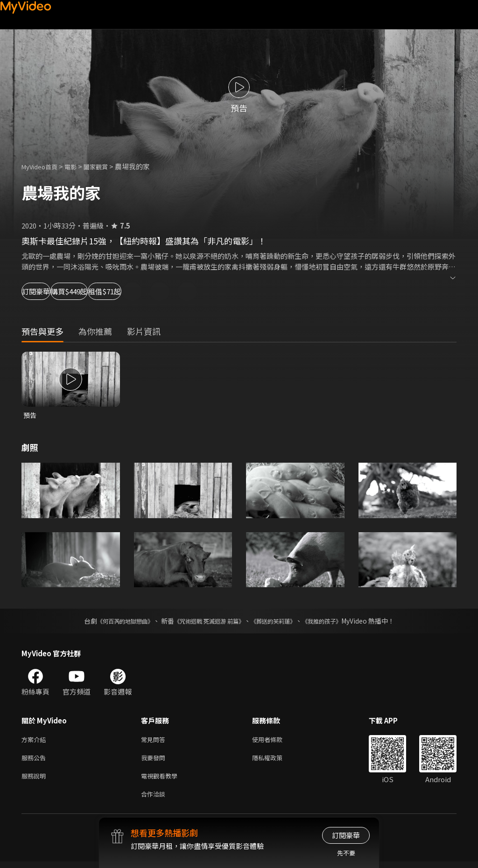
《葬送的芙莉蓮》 (280, 622)
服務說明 (35, 780)
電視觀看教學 (162, 780)
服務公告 (35, 760)
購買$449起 (110, 291)
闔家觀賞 (106, 166)
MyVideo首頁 (43, 166)
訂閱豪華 (47, 291)
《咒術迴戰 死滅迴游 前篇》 (207, 622)
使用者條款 (275, 741)
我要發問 (155, 760)
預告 (30, 415)
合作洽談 (155, 800)
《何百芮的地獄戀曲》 (112, 622)
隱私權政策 (275, 760)
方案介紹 (35, 741)
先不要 (346, 853)
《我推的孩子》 (336, 622)
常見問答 (155, 741)
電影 (78, 166)
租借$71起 (176, 291)
